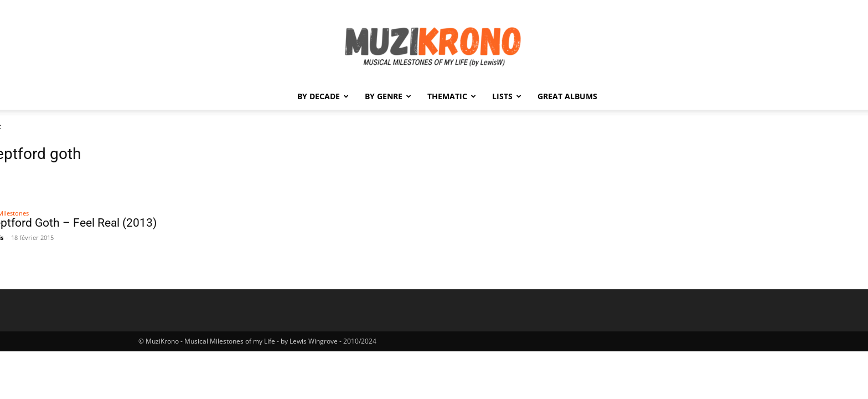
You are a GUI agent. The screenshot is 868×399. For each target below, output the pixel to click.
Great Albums (567, 96)
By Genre (388, 96)
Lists (507, 96)
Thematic (452, 96)
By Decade (323, 96)
